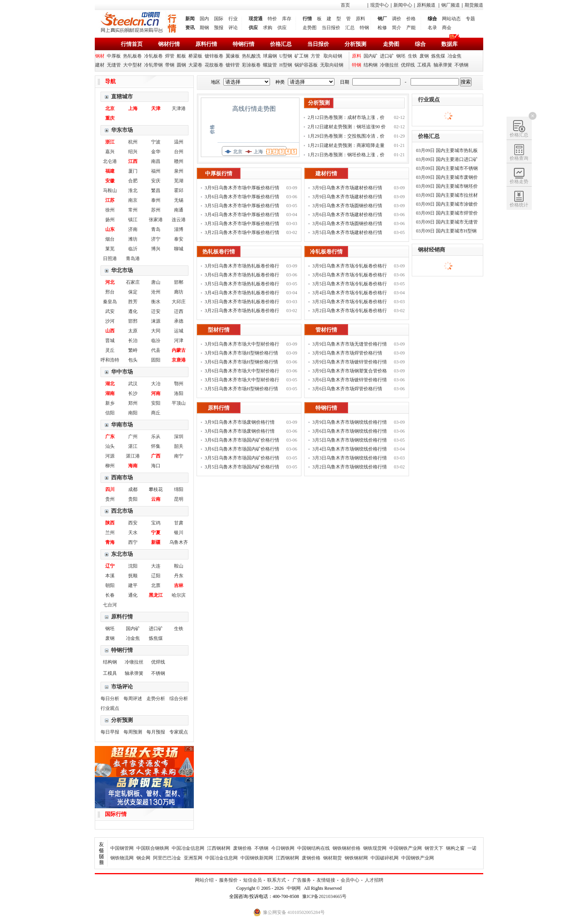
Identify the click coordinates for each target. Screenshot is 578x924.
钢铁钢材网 (356, 858)
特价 (272, 19)
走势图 (310, 28)
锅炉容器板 (306, 65)
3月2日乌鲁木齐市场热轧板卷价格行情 (242, 312)
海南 (133, 466)
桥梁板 (195, 56)
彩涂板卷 (251, 65)
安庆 (156, 181)
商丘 (156, 413)
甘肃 (179, 523)
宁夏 (156, 533)
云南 (156, 499)
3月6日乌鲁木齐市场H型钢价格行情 (241, 362)
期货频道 (474, 5)
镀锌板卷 (214, 56)
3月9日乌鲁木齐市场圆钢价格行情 (347, 206)
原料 (360, 19)
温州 (179, 142)
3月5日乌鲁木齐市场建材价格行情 (347, 232)
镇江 (133, 220)
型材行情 (219, 330)
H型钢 (286, 65)
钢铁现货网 (375, 848)
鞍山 (179, 566)
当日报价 (331, 28)
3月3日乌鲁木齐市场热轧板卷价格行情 (242, 303)
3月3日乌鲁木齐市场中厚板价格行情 (242, 224)
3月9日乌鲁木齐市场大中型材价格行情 (242, 345)
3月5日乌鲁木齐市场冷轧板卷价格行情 (350, 285)
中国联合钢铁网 (153, 848)
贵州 (110, 499)
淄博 (179, 229)
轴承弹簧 (443, 65)
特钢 (364, 28)
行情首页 (132, 44)
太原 (133, 331)
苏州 (156, 210)
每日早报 (110, 732)
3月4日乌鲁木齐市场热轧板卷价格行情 (242, 294)
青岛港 (133, 259)
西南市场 (122, 478)
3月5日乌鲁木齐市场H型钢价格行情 (241, 389)
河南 (156, 393)
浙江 (110, 142)
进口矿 (387, 56)
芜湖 (179, 181)
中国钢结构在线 (313, 848)
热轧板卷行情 (219, 252)
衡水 (156, 302)
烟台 (110, 239)
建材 (100, 65)
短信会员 (252, 880)
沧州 (156, 292)
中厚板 (114, 56)
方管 (315, 56)
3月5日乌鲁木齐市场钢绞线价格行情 (350, 440)
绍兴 (133, 152)
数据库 (449, 44)
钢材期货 (333, 858)
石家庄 (133, 282)
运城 (179, 331)
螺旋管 (270, 65)
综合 (420, 44)
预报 (219, 28)
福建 (110, 171)
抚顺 (133, 576)
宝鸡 (156, 523)
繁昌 (156, 190)
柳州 (110, 466)
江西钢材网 (219, 848)
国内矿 (371, 56)
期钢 (204, 28)
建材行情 (326, 174)
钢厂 (382, 19)
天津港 (179, 108)
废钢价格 (242, 848)
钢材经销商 (432, 250)
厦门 (133, 171)
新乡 (110, 403)
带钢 (170, 65)
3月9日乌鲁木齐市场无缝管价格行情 (350, 344)
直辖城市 (122, 97)
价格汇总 (281, 44)
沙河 (110, 321)
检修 (382, 28)
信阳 (110, 413)
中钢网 (294, 888)
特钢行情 (244, 44)
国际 (219, 19)
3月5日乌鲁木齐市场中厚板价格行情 (242, 206)
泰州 (156, 200)
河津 (179, 341)
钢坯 (401, 56)
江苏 (110, 200)
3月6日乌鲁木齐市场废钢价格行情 (240, 431)
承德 (179, 321)
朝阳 (110, 585)
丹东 (179, 576)
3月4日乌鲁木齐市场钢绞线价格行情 (350, 449)
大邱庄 (179, 302)
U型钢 (286, 56)
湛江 (133, 446)
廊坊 (179, 292)
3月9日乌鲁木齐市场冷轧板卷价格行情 (350, 267)
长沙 (133, 393)
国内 (204, 19)
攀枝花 (156, 489)
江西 (133, 161)
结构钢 (371, 65)
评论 (233, 28)
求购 (268, 28)
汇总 (350, 28)
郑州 (133, 403)
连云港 (179, 220)
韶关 (179, 446)
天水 (133, 533)
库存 (287, 19)
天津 (156, 108)
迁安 (156, 311)
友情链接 (326, 880)
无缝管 (114, 65)
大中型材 (132, 65)
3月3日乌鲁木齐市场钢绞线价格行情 (350, 458)
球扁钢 (270, 56)
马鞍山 (110, 190)
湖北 (110, 384)
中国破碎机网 (385, 858)
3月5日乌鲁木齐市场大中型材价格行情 (242, 381)
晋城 (110, 341)
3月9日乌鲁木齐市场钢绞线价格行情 (350, 422)
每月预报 (156, 732)
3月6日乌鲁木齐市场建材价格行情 (347, 215)
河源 (110, 456)
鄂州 (179, 384)
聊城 (179, 249)
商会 (447, 28)
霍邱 (179, 190)
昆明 (179, 499)
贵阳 (133, 499)
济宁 (156, 239)
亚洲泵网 (193, 858)
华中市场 (122, 372)
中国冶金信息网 (188, 848)
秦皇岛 (110, 302)
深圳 (179, 437)
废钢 (424, 56)
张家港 (156, 220)
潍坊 (133, 239)
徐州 (110, 210)
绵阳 (179, 489)
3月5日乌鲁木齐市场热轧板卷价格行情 (242, 285)
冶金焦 (454, 56)
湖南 (110, 393)
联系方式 (277, 880)
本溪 (110, 576)
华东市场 (122, 130)
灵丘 (110, 350)
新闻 (190, 19)
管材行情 (326, 330)
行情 (307, 19)
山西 (110, 331)
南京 (133, 200)
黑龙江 (156, 595)
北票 (156, 585)
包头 (133, 360)
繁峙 (133, 350)
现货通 (256, 19)
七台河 (110, 605)
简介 (397, 28)
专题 (470, 19)
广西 (156, 456)
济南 (133, 229)
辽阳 (156, 576)
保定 (133, 292)
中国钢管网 (122, 848)
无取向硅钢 (332, 65)
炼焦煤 (438, 56)
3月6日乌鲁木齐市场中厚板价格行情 (242, 197)
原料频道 (426, 5)
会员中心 (350, 880)
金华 (156, 152)
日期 (345, 82)
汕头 (110, 446)
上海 (133, 108)
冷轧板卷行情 (326, 252)
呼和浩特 (110, 360)
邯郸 (179, 282)
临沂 (133, 249)
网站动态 (451, 19)
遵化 (133, 311)
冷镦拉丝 (389, 65)
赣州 (179, 161)
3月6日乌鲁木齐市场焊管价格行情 (347, 389)
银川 (179, 533)
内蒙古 (179, 350)
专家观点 (179, 732)
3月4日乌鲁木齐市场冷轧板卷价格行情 (350, 294)
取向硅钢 (333, 56)
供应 (253, 28)
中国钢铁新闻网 (257, 858)
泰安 (179, 239)
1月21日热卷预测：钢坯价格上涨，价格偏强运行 (346, 156)
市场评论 (122, 687)
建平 (133, 585)
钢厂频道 (451, 5)
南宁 (179, 456)
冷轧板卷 (153, 56)
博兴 (156, 249)
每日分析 (110, 699)
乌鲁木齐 (179, 542)
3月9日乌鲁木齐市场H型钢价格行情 (241, 353)
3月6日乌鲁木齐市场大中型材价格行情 (242, 372)
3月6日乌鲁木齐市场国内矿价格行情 (242, 440)
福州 (156, 171)
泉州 (179, 171)
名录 (432, 28)
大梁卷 (195, 65)
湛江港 (133, 456)
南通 (179, 210)
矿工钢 (301, 56)
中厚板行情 (219, 174)
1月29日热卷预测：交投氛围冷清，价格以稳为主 (346, 137)
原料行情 (206, 44)
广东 (110, 437)
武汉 (133, 384)
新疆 (156, 542)
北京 (110, 108)
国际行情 (116, 814)
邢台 (110, 292)
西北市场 (122, 511)
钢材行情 (169, 44)
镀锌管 (233, 65)
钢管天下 (434, 848)
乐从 (156, 437)
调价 (397, 19)
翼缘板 (233, 56)
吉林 (179, 585)
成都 (133, 489)
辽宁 (110, 566)
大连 (156, 566)
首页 (345, 5)
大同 (156, 331)
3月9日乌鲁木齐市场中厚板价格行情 (242, 188)
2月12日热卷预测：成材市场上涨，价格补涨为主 (346, 118)
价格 (411, 19)
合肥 (133, 181)
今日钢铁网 (283, 848)
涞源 (156, 321)
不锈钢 (461, 65)
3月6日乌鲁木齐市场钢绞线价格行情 (350, 431)
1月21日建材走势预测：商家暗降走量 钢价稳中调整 (346, 146)
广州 (133, 437)
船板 (181, 56)
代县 (156, 350)
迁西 (179, 311)
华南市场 (122, 425)
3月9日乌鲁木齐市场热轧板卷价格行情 (242, 267)
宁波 (156, 142)
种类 (280, 82)
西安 (133, 523)
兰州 (110, 533)
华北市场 (122, 270)
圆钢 (181, 65)
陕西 (110, 523)
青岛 (156, 229)
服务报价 (228, 880)
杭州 (133, 142)
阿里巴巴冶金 (167, 858)
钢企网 (143, 858)
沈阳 (133, 566)
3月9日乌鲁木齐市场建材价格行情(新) (347, 189)
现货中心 (380, 5)
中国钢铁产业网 (406, 848)
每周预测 (133, 732)
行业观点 (110, 708)
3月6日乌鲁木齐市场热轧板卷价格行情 (242, 276)
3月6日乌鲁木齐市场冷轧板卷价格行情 (350, 276)
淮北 (133, 190)
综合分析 (179, 699)
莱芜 (110, 249)
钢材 (100, 56)
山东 (110, 229)
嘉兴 (110, 152)
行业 (233, 19)
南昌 (156, 161)
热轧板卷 (132, 56)
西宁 (133, 542)
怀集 (156, 446)
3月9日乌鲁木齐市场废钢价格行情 (240, 422)
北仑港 (110, 161)
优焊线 (408, 65)
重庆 (110, 118)
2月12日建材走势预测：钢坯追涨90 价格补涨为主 (347, 128)
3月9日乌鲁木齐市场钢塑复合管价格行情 (350, 372)
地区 (216, 82)
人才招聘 (374, 880)
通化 (133, 595)
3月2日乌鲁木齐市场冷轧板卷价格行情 (350, 312)
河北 (110, 282)
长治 (133, 341)
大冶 (156, 384)
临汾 (156, 341)
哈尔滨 (179, 595)
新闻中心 (403, 5)
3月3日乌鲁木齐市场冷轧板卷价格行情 (350, 303)
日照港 (110, 259)
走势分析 (156, 699)
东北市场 (122, 554)
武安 (110, 311)
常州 (133, 210)
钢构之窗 (455, 848)
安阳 (156, 403)
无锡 (179, 200)
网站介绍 (204, 880)
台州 (179, 152)
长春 (110, 595)
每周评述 (133, 699)
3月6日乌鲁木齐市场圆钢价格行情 (347, 224)
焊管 (170, 56)
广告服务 (302, 880)
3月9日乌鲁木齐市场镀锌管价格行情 (350, 362)
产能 (411, 28)
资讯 (190, 28)
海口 (156, 466)
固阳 (156, 360)
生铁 (413, 56)
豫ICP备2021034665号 (325, 896)
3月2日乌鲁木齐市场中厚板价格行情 (242, 232)
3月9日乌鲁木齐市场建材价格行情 (347, 197)
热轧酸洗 (251, 56)
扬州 (110, 220)
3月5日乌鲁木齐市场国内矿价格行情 (242, 458)
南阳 (133, 413)
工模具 (424, 65)
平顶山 (179, 403)
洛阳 (179, 393)
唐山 (156, 282)
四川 (110, 489)
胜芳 (133, 302)
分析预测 (355, 44)
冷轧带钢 (153, 65)
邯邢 (133, 321)
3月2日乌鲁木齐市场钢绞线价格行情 (350, 467)
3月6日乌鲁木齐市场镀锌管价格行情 (350, 380)
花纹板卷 (214, 65)
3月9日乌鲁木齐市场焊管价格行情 (347, 353)
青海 (110, 542)
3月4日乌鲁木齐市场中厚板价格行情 (242, 215)
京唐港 (179, 360)
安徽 (110, 181)
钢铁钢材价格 (346, 848)
